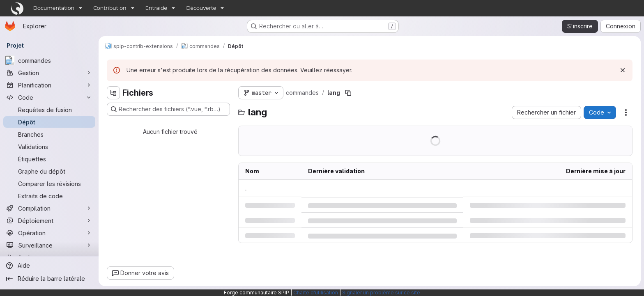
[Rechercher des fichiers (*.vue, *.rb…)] (168, 109)
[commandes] (49, 60)
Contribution (110, 8)
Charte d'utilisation (316, 293)
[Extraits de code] (49, 196)
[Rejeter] (623, 70)
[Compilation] (49, 208)
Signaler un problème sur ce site (381, 293)
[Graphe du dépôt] (49, 171)
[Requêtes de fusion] (49, 110)
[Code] (49, 97)
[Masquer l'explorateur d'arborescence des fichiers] (113, 93)
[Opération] (49, 233)
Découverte (201, 8)
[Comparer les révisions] (49, 184)
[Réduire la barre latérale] (49, 279)
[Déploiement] (49, 220)
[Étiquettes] (49, 159)
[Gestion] (49, 73)
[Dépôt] (49, 122)
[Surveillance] (49, 245)
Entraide (156, 8)
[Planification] (49, 85)
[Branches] (49, 134)
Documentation (54, 8)
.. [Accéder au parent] (246, 188)
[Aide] (49, 266)
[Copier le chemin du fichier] (348, 93)
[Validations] (49, 147)
